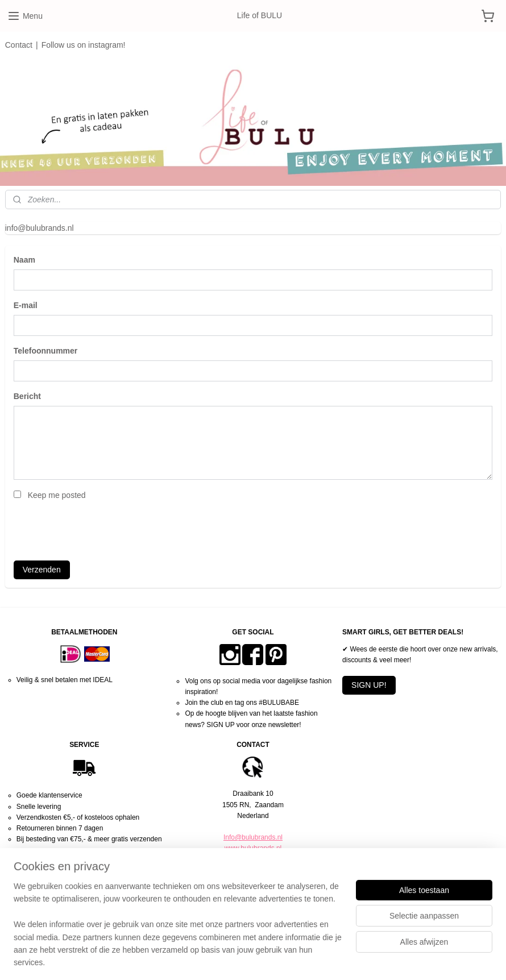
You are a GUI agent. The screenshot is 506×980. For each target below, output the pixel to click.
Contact (19, 45)
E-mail (26, 305)
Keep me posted (57, 495)
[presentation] (100, 529)
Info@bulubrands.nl (253, 837)
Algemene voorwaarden (253, 881)
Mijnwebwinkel (362, 959)
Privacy (253, 892)
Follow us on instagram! (84, 45)
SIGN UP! (369, 685)
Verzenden (42, 570)
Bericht (27, 396)
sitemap (217, 959)
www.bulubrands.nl (253, 848)
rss (237, 959)
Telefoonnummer (46, 351)
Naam (24, 260)
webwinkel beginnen (274, 959)
